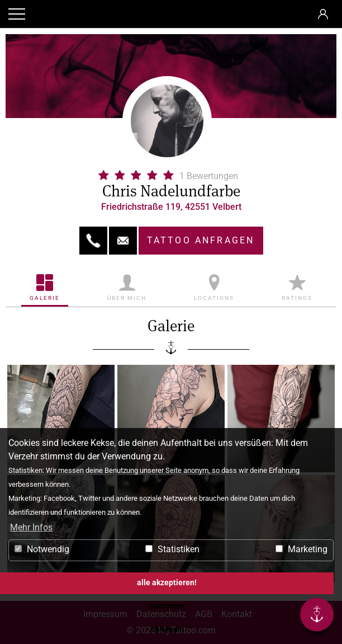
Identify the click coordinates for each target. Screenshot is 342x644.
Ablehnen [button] (167, 630)
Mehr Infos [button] (31, 527)
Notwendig (42, 549)
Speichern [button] (167, 606)
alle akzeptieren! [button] (167, 583)
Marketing (301, 549)
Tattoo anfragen (201, 240)
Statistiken (172, 549)
